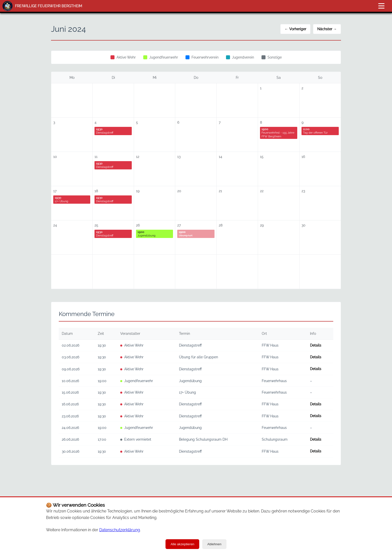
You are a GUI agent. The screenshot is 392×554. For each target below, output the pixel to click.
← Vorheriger (295, 29)
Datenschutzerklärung (120, 530)
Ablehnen (214, 544)
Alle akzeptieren (182, 544)
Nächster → (327, 29)
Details (316, 345)
